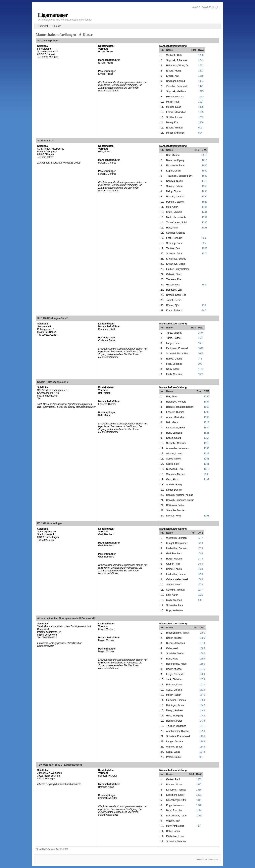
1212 (206, 469)
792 (198, 826)
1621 (201, 66)
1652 (199, 779)
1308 (200, 579)
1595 (206, 417)
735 (204, 305)
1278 (200, 585)
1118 (201, 97)
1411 (199, 800)
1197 (201, 102)
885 (204, 243)
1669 (206, 407)
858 (200, 600)
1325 (201, 91)
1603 (202, 674)
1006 (204, 248)
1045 (201, 354)
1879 (202, 643)
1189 (201, 369)
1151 (206, 459)
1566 (204, 197)
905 (200, 128)
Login (216, 7)
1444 (204, 212)
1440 (206, 428)
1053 (201, 117)
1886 (204, 166)
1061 (204, 228)
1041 (206, 464)
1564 (202, 700)
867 (202, 757)
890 (204, 238)
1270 (199, 805)
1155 (201, 112)
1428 (201, 107)
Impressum (213, 859)
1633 (202, 685)
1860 (202, 648)
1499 (206, 412)
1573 (201, 71)
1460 (200, 564)
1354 (204, 217)
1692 (202, 653)
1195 (202, 742)
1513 (206, 422)
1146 (202, 747)
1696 (202, 664)
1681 (201, 338)
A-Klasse (56, 26)
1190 (199, 810)
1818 (204, 160)
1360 (206, 438)
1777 (200, 538)
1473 (202, 679)
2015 (204, 155)
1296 (202, 731)
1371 (202, 726)
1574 (201, 333)
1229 (206, 454)
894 (200, 133)
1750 (202, 633)
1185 (199, 816)
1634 (204, 191)
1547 (202, 705)
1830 (204, 171)
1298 (200, 574)
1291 (206, 516)
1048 (202, 752)
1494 (201, 81)
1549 (201, 60)
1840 (204, 176)
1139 (206, 479)
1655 (201, 76)
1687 (206, 402)
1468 (202, 710)
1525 (206, 433)
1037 (200, 590)
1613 (202, 690)
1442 (202, 716)
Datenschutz (202, 859)
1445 (204, 207)
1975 (202, 669)
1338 (201, 374)
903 (206, 474)
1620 (200, 569)
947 (204, 311)
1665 (201, 343)
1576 (202, 695)
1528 (204, 202)
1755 (206, 397)
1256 (201, 122)
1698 (201, 348)
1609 (204, 285)
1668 (202, 659)
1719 (204, 181)
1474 (200, 559)
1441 (201, 86)
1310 (206, 443)
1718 (200, 543)
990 (200, 364)
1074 (204, 254)
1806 (202, 638)
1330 (204, 222)
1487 (199, 785)
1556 (204, 186)
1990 (201, 55)
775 (200, 359)
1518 (199, 790)
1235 (200, 595)
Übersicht (43, 26)
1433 (202, 721)
